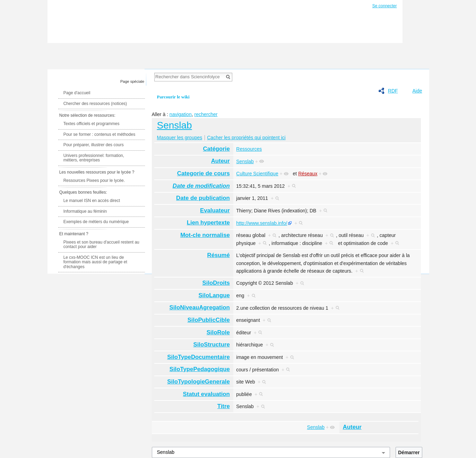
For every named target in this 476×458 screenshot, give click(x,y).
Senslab (175, 125)
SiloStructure (211, 345)
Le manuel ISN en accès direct (92, 201)
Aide (417, 91)
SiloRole (218, 332)
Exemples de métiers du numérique (96, 222)
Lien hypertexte (208, 223)
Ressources (249, 149)
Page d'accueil (77, 93)
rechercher (206, 114)
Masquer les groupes (180, 138)
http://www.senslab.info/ (262, 223)
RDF (393, 91)
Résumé (219, 255)
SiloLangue (214, 295)
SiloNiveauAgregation (199, 307)
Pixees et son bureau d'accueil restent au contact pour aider (101, 245)
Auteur (220, 161)
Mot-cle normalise (205, 235)
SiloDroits (216, 283)
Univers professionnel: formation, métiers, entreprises (94, 158)
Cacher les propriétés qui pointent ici (246, 138)
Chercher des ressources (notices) (95, 104)
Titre (224, 406)
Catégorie (216, 149)
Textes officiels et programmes (92, 124)
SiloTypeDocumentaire (198, 357)
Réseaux (308, 174)
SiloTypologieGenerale (198, 382)
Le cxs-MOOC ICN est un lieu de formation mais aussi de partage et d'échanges (95, 262)
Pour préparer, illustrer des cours (94, 145)
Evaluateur (215, 210)
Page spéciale (132, 81)
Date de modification (201, 186)
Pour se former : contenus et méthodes (99, 134)
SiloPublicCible (209, 320)
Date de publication (203, 198)
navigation (181, 114)
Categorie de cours (204, 173)
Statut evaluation (206, 394)
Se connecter (385, 6)
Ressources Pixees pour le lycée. (94, 180)
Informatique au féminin (85, 211)
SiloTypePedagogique (200, 369)
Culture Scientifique (257, 174)
